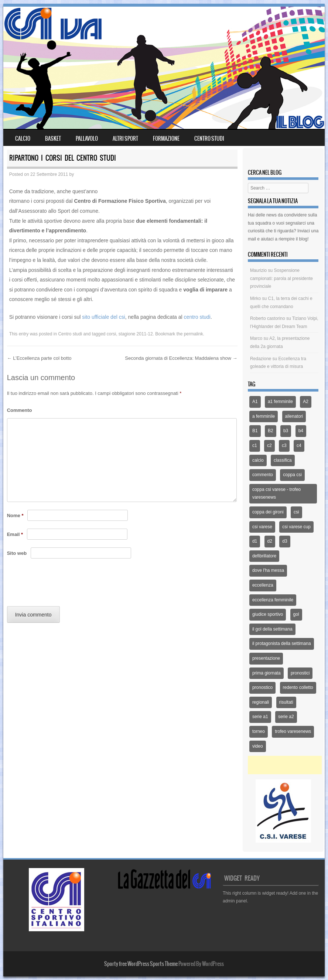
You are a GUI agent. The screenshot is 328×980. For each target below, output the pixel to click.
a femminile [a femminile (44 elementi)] (264, 416)
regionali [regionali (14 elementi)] (261, 702)
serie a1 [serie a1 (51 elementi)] (260, 717)
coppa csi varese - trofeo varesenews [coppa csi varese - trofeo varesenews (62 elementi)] (276, 494)
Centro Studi (209, 139)
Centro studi (70, 334)
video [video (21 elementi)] (258, 746)
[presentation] (63, 584)
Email (15, 534)
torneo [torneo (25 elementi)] (259, 731)
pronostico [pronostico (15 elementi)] (262, 687)
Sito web (17, 553)
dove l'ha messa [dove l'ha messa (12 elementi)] (268, 570)
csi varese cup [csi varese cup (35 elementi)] (296, 527)
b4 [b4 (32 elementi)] (301, 431)
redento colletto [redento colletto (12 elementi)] (298, 687)
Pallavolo (87, 139)
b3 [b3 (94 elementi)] (286, 431)
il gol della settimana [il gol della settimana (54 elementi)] (272, 629)
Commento (20, 410)
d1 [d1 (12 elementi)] (255, 541)
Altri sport (125, 139)
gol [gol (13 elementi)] (296, 614)
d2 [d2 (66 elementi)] (270, 541)
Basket (53, 139)
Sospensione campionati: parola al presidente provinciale (281, 278)
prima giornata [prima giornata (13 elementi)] (266, 673)
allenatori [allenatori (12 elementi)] (294, 416)
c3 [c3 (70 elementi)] (284, 445)
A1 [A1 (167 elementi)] (255, 402)
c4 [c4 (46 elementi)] (299, 445)
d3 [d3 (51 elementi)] (285, 541)
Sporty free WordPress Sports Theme (141, 964)
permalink (194, 334)
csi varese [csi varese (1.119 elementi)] (262, 527)
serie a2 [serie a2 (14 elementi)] (286, 717)
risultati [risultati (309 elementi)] (286, 702)
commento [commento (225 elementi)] (263, 475)
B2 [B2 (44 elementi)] (271, 431)
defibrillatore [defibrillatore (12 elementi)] (264, 556)
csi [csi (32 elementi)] (296, 512)
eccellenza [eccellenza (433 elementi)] (263, 585)
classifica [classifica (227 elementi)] (283, 460)
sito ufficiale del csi (103, 317)
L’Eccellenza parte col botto (39, 358)
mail (252, 239)
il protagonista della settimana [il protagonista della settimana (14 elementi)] (282, 643)
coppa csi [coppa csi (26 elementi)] (292, 475)
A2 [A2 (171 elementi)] (306, 402)
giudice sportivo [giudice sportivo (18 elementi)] (268, 614)
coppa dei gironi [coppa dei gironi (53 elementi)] (268, 512)
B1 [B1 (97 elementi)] (255, 431)
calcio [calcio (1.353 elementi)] (258, 460)
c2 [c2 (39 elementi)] (269, 445)
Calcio (23, 139)
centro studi (197, 317)
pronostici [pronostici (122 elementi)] (300, 673)
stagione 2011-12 (136, 334)
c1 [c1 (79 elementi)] (255, 445)
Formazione (166, 139)
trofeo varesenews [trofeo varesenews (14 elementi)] (293, 731)
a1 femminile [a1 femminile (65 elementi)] (280, 402)
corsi (111, 334)
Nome (15, 515)
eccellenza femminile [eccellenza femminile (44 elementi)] (273, 600)
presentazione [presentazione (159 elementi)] (266, 658)
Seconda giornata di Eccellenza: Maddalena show (181, 358)
